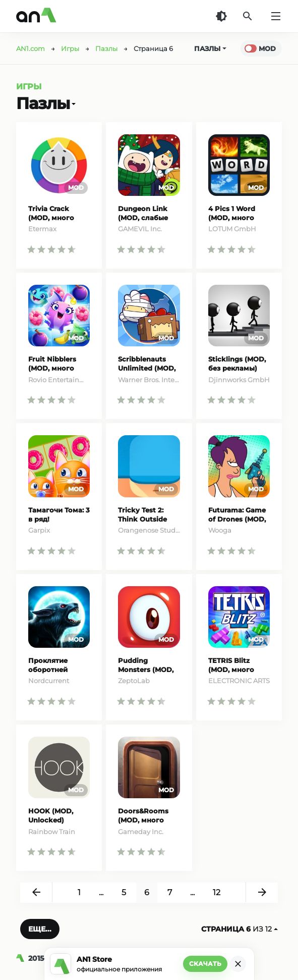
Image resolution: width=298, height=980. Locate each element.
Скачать (205, 964)
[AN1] (22, 958)
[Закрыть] (238, 964)
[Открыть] (73, 104)
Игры (29, 87)
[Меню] (276, 16)
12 (217, 892)
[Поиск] (248, 16)
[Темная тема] (221, 16)
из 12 (240, 929)
